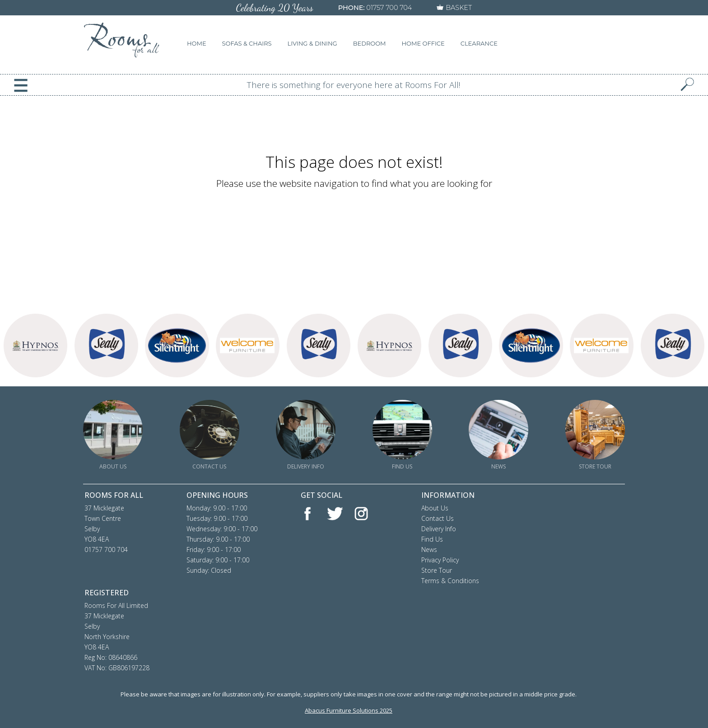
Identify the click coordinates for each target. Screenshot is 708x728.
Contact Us (438, 518)
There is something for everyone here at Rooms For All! (354, 85)
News (429, 549)
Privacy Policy (440, 560)
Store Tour (437, 570)
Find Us (432, 539)
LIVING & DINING (312, 43)
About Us (435, 508)
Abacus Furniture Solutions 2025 (349, 710)
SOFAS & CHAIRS (247, 43)
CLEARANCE (479, 43)
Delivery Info (439, 529)
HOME (197, 43)
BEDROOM (370, 43)
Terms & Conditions (450, 581)
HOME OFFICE (423, 43)
